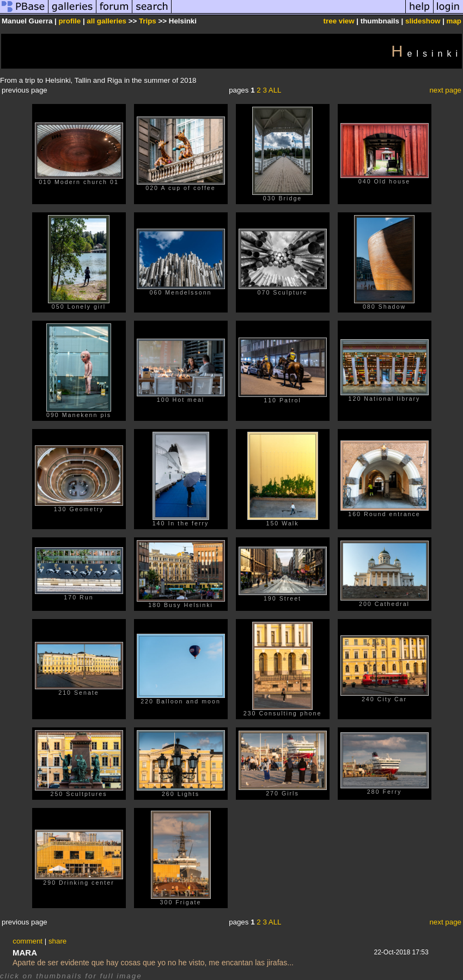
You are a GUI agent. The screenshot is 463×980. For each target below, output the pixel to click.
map (454, 21)
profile (69, 21)
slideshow (423, 21)
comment (28, 941)
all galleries (106, 21)
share (57, 941)
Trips (148, 21)
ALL (275, 90)
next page (445, 90)
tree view (339, 21)
